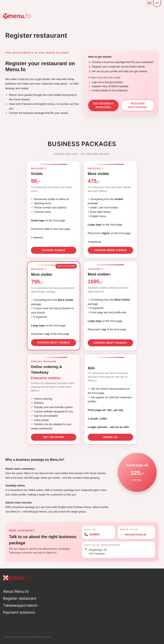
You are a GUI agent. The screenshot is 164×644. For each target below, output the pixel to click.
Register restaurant (138, 105)
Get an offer (54, 437)
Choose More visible (110, 250)
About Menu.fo (16, 591)
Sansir (48, 637)
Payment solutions (19, 612)
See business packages (103, 105)
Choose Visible (53, 250)
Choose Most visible (54, 343)
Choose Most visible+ (110, 343)
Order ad (110, 437)
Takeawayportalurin (20, 605)
